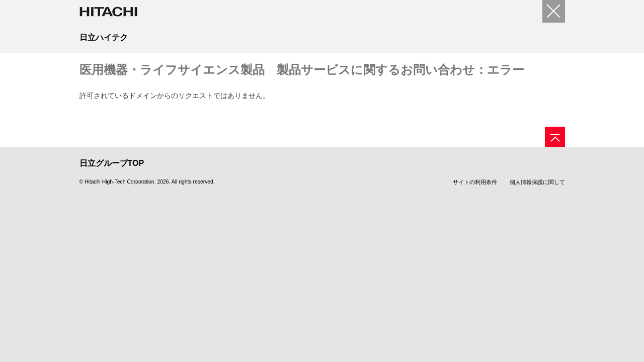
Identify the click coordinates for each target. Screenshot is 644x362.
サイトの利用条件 (475, 182)
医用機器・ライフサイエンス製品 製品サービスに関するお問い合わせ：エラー (302, 70)
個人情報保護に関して (537, 182)
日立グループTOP (112, 163)
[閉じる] (554, 11)
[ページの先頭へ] (555, 137)
